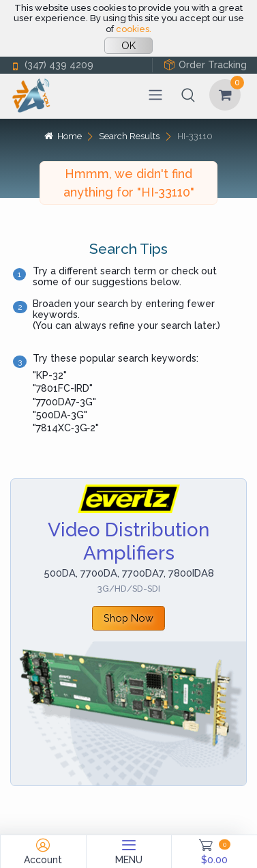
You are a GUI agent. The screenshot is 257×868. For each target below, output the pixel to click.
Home (63, 136)
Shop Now (128, 618)
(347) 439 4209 (52, 65)
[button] (188, 95)
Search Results (129, 136)
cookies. (134, 29)
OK (128, 46)
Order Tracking (205, 65)
